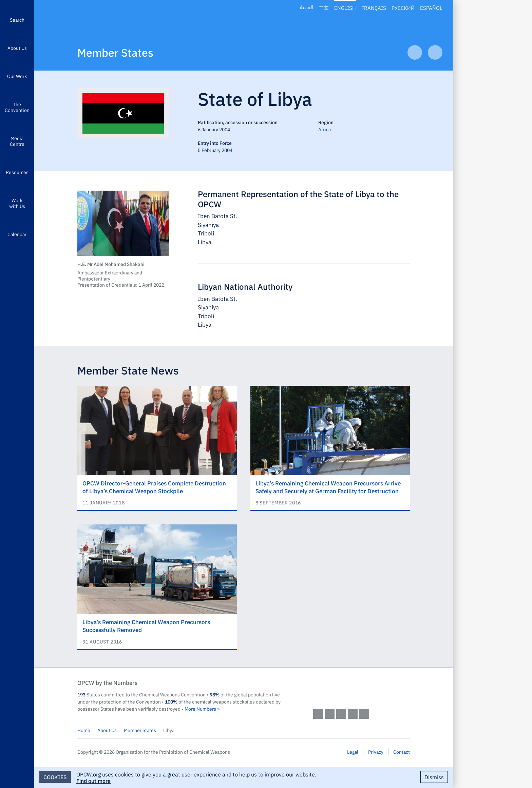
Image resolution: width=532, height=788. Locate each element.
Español (431, 8)
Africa (325, 129)
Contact (402, 752)
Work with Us (17, 203)
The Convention (17, 107)
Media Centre (17, 141)
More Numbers (200, 709)
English (345, 8)
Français (374, 8)
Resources (17, 172)
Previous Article (415, 52)
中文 (324, 8)
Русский (403, 8)
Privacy (376, 752)
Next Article (435, 52)
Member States (115, 52)
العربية (307, 8)
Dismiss (434, 777)
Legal (353, 752)
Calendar (17, 234)
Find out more (93, 781)
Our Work (17, 76)
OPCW (362, 689)
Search (17, 20)
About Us (17, 48)
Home (84, 730)
